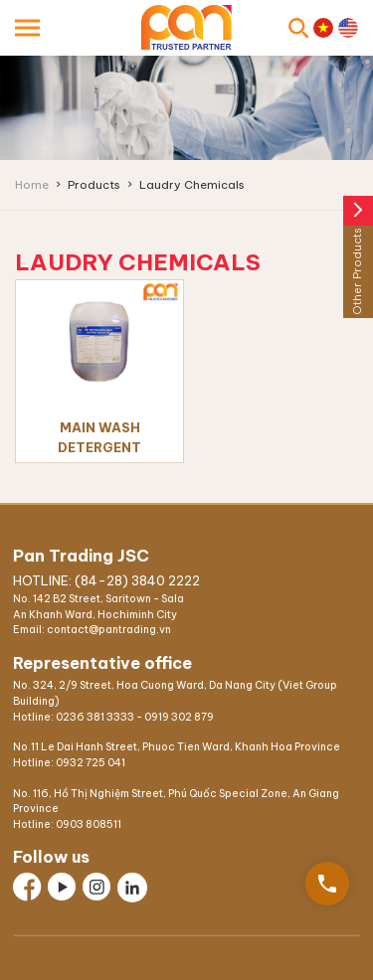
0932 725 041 (91, 763)
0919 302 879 (179, 717)
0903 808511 (89, 824)
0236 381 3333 (95, 717)
